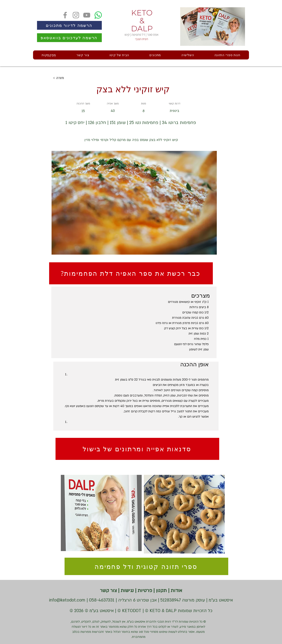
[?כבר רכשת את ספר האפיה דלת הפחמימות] (131, 273)
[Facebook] (65, 15)
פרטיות (144, 591)
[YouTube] (87, 15)
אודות (176, 591)
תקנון (161, 591)
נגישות (127, 591)
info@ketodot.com (67, 600)
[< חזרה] (67, 78)
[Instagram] (76, 15)
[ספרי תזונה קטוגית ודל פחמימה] (146, 566)
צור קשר (108, 591)
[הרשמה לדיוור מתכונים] (69, 25)
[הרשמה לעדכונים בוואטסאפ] (69, 38)
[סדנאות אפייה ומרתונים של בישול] (137, 449)
